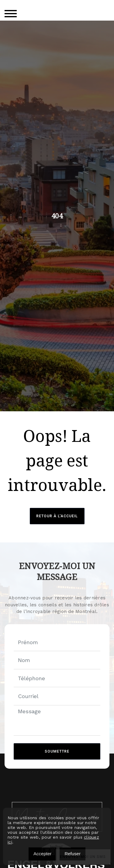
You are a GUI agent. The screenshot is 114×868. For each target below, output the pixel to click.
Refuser (73, 854)
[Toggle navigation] (11, 14)
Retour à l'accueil (57, 516)
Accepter (42, 854)
